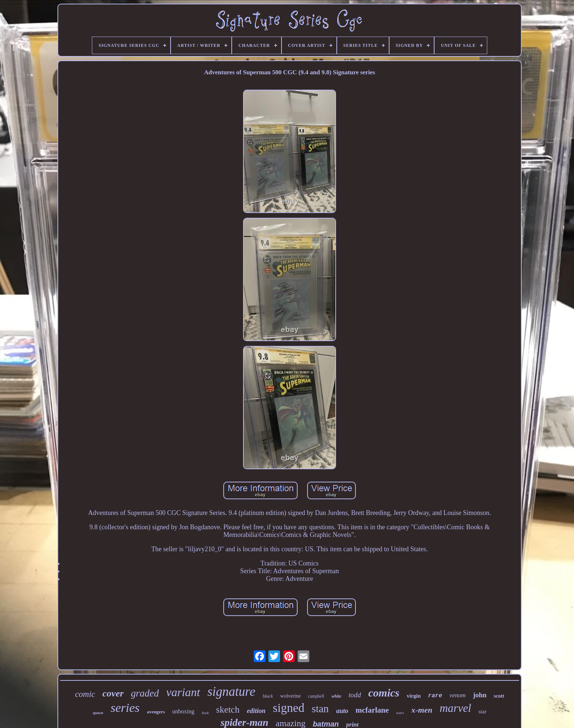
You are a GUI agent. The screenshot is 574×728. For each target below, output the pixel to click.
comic (85, 694)
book (205, 713)
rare (435, 696)
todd (355, 695)
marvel (455, 708)
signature (232, 692)
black (268, 696)
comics (384, 693)
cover (113, 693)
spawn (98, 713)
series (125, 708)
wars (400, 713)
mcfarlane (372, 710)
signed (288, 708)
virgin (414, 696)
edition (256, 711)
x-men (422, 710)
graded (145, 693)
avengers (156, 712)
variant (183, 692)
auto (342, 711)
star (482, 712)
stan (320, 709)
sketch (228, 710)
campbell (316, 696)
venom (458, 695)
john (480, 695)
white (337, 696)
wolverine (291, 696)
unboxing (183, 711)
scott (499, 696)
